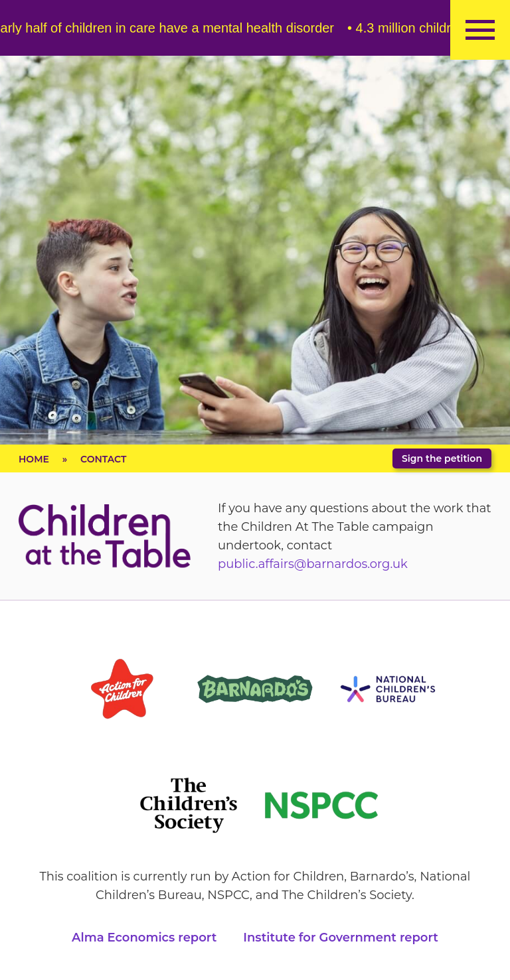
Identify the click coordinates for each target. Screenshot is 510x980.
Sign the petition (442, 458)
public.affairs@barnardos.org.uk (313, 564)
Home (34, 459)
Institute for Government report (341, 938)
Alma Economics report (144, 938)
